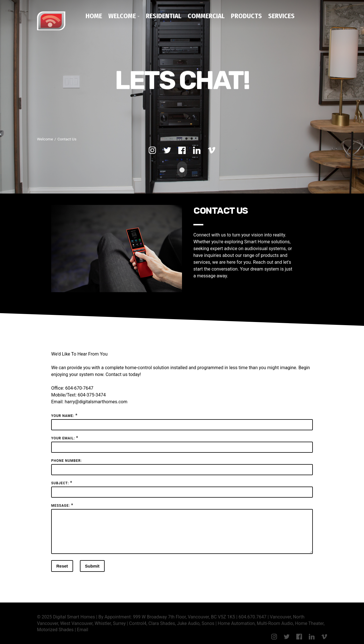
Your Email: (63, 437)
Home (94, 16)
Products (246, 16)
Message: (61, 504)
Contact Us (67, 139)
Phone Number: (67, 459)
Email (83, 635)
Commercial (206, 16)
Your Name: (63, 414)
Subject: (60, 481)
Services (281, 16)
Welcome (122, 16)
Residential (164, 16)
